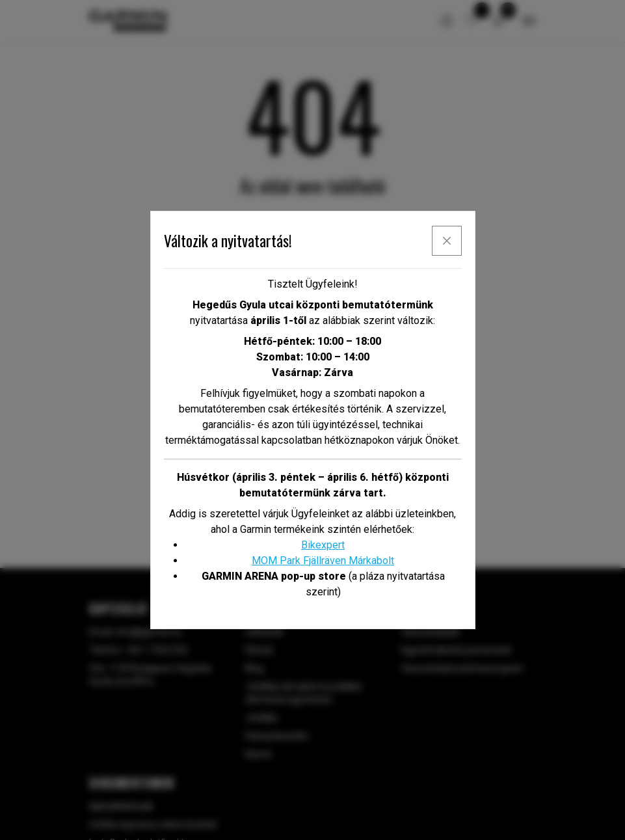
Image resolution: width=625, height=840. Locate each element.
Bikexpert (323, 545)
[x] (447, 241)
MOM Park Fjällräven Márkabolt (323, 561)
